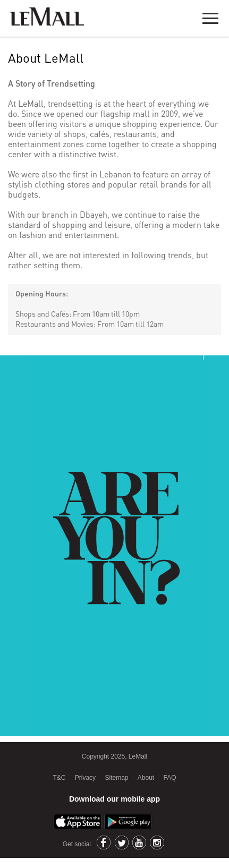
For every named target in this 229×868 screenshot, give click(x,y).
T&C (59, 778)
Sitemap (116, 778)
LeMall (47, 16)
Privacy (85, 778)
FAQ (170, 778)
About (146, 778)
